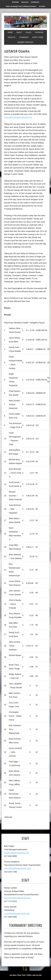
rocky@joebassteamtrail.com (17, 898)
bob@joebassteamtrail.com (16, 853)
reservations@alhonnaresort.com (18, 117)
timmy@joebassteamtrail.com (17, 868)
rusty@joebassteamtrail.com (17, 913)
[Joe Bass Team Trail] (26, 22)
